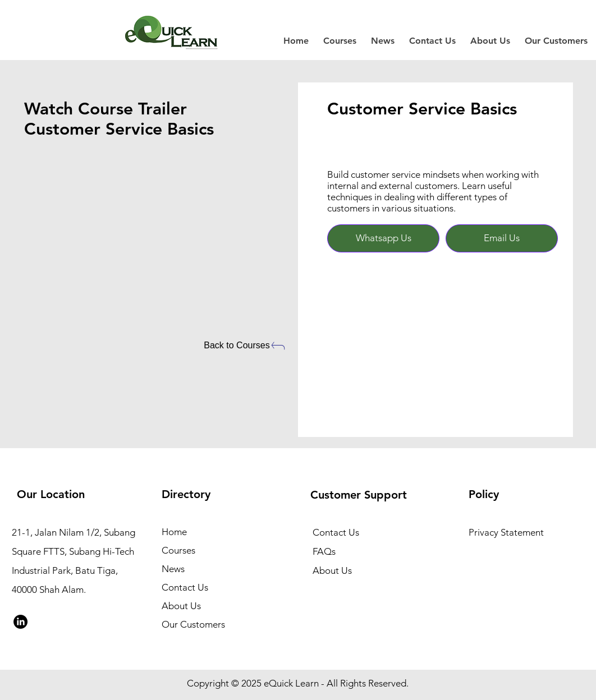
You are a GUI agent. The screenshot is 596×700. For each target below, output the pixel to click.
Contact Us (185, 587)
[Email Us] (502, 238)
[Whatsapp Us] (383, 238)
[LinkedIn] (20, 622)
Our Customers (193, 624)
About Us (181, 606)
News (173, 569)
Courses (178, 550)
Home (174, 532)
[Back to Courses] (245, 346)
